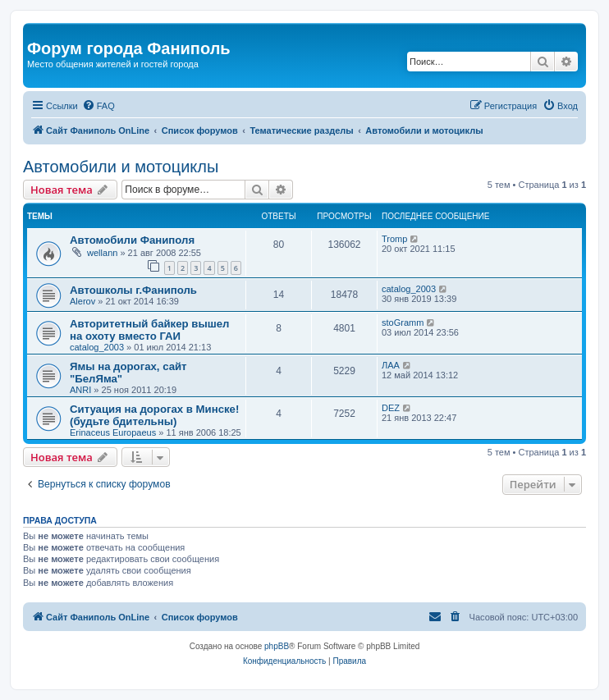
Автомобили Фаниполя (132, 240)
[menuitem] (98, 106)
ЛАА (391, 365)
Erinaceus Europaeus (113, 432)
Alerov (82, 301)
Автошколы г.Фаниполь (133, 290)
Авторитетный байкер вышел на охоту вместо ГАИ (149, 330)
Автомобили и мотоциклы (121, 167)
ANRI (80, 390)
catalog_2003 (409, 289)
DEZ (391, 408)
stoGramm (403, 323)
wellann (102, 253)
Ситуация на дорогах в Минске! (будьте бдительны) (154, 415)
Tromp (394, 239)
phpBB (277, 646)
